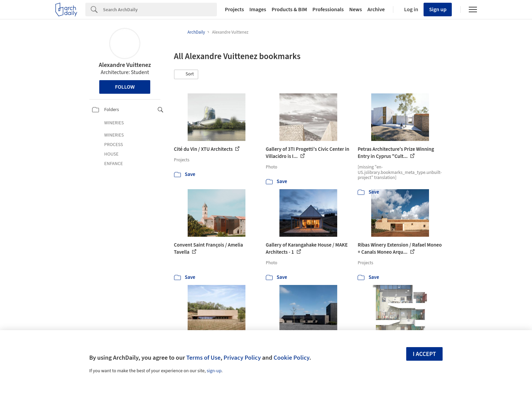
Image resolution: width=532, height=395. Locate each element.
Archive (376, 10)
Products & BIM (289, 10)
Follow (125, 87)
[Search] (160, 10)
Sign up (438, 10)
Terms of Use (203, 358)
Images (258, 10)
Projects (235, 10)
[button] (186, 74)
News (355, 10)
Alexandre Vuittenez (125, 65)
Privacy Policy (242, 358)
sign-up (214, 371)
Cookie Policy (291, 358)
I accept (424, 354)
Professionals (328, 10)
